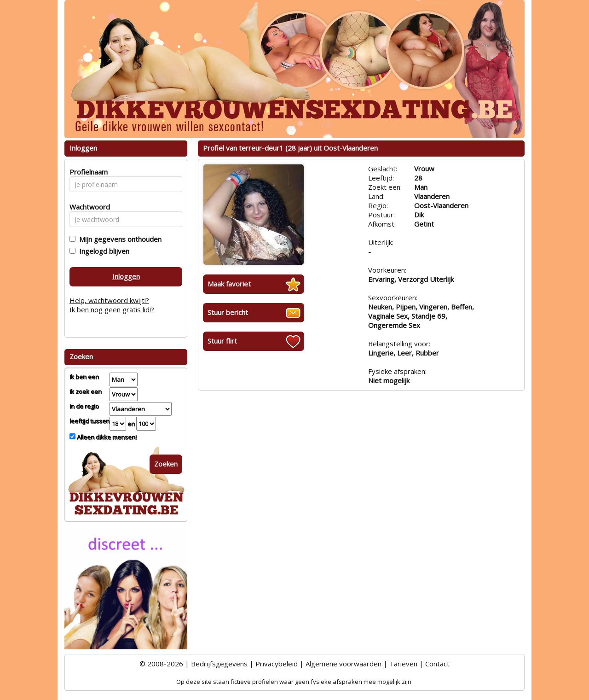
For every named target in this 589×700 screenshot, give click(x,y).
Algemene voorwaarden (344, 664)
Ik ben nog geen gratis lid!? (112, 309)
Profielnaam (87, 172)
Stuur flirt (222, 341)
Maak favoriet (229, 284)
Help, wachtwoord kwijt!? (109, 300)
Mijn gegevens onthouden (118, 239)
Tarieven (403, 664)
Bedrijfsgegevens (219, 664)
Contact (437, 664)
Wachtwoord (87, 207)
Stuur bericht (228, 312)
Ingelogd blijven (102, 251)
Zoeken (166, 464)
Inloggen (126, 276)
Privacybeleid (277, 664)
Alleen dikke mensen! (106, 437)
